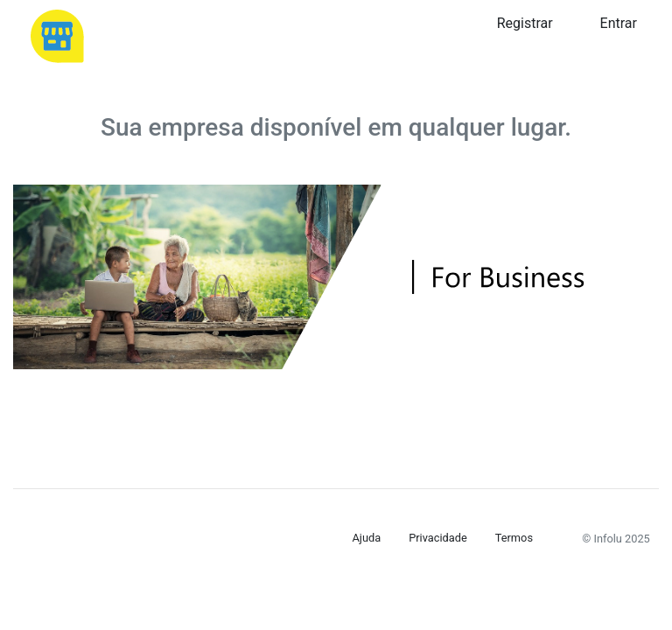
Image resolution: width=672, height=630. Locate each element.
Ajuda (367, 538)
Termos (514, 538)
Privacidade (438, 538)
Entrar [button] (619, 23)
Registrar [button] (525, 23)
